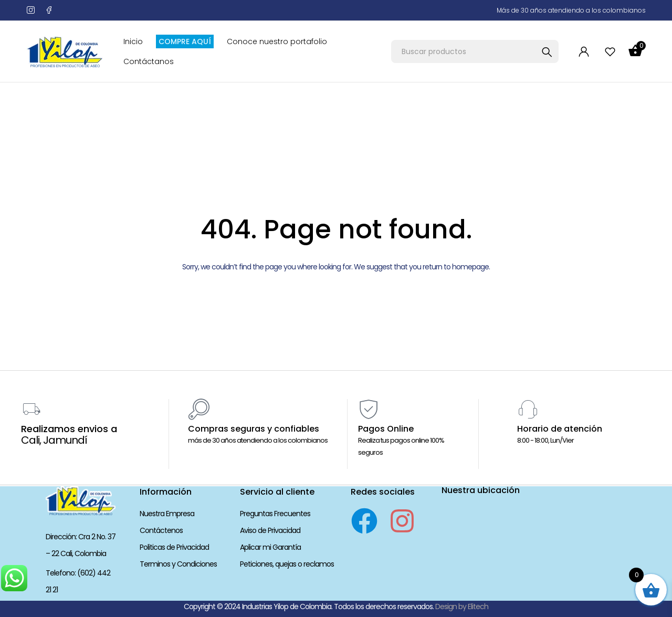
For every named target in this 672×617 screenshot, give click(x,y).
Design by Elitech (462, 606)
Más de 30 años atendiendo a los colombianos (571, 10)
